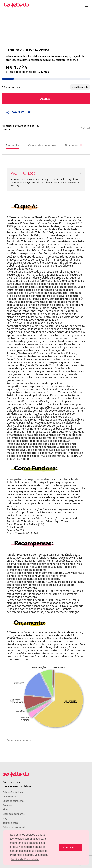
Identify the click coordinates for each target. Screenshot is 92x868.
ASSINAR (46, 99)
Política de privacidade (14, 827)
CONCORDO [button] (70, 847)
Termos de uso (10, 823)
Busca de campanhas (14, 801)
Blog (5, 810)
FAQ (5, 818)
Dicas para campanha (14, 814)
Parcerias (7, 805)
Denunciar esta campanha (19, 740)
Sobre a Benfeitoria (13, 792)
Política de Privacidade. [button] (25, 859)
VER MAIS (86, 128)
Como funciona (11, 797)
